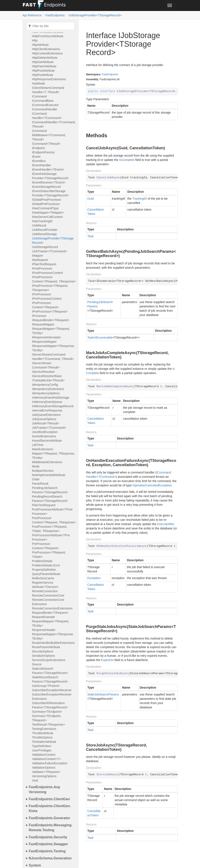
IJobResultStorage (44, 234)
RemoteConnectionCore (48, 595)
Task (91, 236)
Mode (36, 466)
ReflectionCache (43, 578)
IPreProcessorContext (47, 299)
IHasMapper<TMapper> (48, 213)
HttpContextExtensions (47, 53)
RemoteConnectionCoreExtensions (48, 602)
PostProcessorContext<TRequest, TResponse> (54, 520)
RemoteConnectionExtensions (52, 608)
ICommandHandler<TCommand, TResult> (54, 124)
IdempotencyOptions (46, 393)
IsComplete (127, 160)
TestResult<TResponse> (49, 725)
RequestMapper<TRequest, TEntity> (51, 623)
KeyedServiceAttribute (47, 441)
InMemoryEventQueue (47, 402)
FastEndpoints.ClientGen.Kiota (50, 808)
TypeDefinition (42, 746)
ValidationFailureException (50, 763)
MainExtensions (43, 449)
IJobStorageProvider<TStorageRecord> (95, 15)
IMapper (38, 256)
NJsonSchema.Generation (50, 858)
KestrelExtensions (44, 436)
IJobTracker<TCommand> (50, 251)
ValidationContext (44, 755)
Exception (94, 578)
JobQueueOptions (44, 419)
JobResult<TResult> (46, 423)
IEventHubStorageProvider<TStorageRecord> (50, 176)
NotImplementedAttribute (49, 475)
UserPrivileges (42, 750)
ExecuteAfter (166, 524)
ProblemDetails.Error (46, 565)
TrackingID (140, 199)
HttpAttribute (40, 45)
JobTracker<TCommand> (49, 428)
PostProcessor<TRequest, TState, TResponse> (50, 529)
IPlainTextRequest (44, 264)
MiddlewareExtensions (47, 462)
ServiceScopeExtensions (49, 660)
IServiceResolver (43, 372)
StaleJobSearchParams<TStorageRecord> (50, 671)
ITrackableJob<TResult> (48, 380)
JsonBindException (45, 432)
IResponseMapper (44, 342)
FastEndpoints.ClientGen (49, 799)
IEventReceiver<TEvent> (49, 182)
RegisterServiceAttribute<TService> (45, 585)
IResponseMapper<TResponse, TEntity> (53, 348)
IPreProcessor (42, 294)
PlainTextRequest (44, 505)
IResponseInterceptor (47, 337)
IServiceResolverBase (47, 376)
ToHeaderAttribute (44, 742)
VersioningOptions (44, 776)
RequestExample (44, 617)
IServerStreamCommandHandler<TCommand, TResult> (53, 357)
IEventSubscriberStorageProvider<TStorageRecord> (50, 193)
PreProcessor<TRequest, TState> (49, 555)
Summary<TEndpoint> (47, 712)
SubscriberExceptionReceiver (52, 690)
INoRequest (40, 260)
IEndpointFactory (43, 152)
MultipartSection (43, 471)
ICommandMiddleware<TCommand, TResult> (49, 135)
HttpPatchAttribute (44, 66)
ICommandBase (43, 101)
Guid (91, 199)
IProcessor (39, 316)
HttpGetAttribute (43, 62)
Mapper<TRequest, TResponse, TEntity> (53, 456)
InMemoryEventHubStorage (51, 398)
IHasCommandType (45, 208)
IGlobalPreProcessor (46, 204)
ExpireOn (107, 660)
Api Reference (32, 15)
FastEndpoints (55, 15)
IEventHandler (42, 165)
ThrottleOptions (42, 737)
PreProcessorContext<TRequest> (46, 546)
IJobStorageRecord (45, 247)
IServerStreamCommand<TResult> (46, 365)
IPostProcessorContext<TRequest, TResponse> (54, 279)
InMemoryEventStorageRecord (53, 406)
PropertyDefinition (44, 570)
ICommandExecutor (45, 105)
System (35, 865)
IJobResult (39, 225)
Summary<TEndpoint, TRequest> (47, 718)
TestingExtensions (44, 729)
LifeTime (38, 445)
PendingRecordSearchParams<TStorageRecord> (50, 499)
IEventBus (39, 161)
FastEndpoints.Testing (47, 851)
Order (36, 479)
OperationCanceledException (152, 485)
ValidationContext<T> (47, 759)
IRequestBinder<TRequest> (51, 320)
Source (37, 664)
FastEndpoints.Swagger (48, 844)
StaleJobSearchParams (103, 694)
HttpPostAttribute (43, 71)
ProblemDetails (42, 561)
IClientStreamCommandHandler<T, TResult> (48, 90)
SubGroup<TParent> (46, 686)
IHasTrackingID (42, 221)
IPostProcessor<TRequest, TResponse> (50, 288)
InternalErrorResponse (47, 410)
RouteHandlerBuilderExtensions (53, 643)
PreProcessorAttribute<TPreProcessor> (51, 537)
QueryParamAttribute (46, 574)
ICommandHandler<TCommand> (47, 116)
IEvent (36, 157)
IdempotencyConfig (45, 385)
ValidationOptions (44, 768)
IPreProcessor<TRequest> (50, 311)
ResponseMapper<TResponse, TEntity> (53, 636)
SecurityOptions (43, 651)
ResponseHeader (44, 630)
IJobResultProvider (45, 230)
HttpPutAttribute (43, 75)
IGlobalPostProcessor (47, 200)
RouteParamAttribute (46, 647)
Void (35, 780)
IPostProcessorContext (47, 273)
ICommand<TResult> (46, 144)
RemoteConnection (45, 591)
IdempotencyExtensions (48, 389)
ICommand (39, 96)
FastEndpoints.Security (48, 837)
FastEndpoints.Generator (50, 818)
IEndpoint (38, 148)
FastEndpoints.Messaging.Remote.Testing (51, 828)
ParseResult (40, 484)
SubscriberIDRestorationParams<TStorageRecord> (50, 705)
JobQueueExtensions (46, 415)
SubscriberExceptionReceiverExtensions (52, 697)
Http (35, 40)
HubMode (39, 83)
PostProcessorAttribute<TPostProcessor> (52, 512)
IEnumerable (104, 338)
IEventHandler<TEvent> (48, 170)
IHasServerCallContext (47, 217)
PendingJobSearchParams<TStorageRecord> (50, 490)
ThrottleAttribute (43, 733)
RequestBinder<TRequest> (50, 613)
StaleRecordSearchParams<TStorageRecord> (50, 679)
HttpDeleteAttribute (45, 58)
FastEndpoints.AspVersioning (45, 789)
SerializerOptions (44, 656)
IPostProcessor (42, 268)
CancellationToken (96, 212)
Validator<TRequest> (46, 772)
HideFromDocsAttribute (48, 36)
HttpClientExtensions (46, 49)
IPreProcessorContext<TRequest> (46, 305)
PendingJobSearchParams (100, 304)
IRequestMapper (43, 324)
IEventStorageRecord (47, 187)
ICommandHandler (45, 109)
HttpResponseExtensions (49, 79)
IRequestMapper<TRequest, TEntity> (51, 331)
